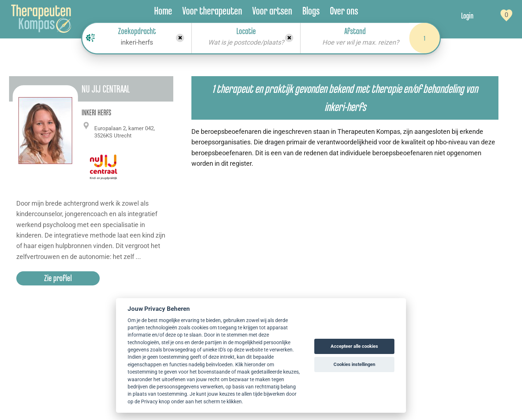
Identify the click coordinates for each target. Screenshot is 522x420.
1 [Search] (424, 38)
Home (163, 11)
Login (467, 16)
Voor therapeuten (212, 11)
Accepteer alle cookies (354, 346)
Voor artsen (272, 11)
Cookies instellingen (354, 364)
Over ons (344, 11)
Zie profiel (58, 278)
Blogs (311, 11)
